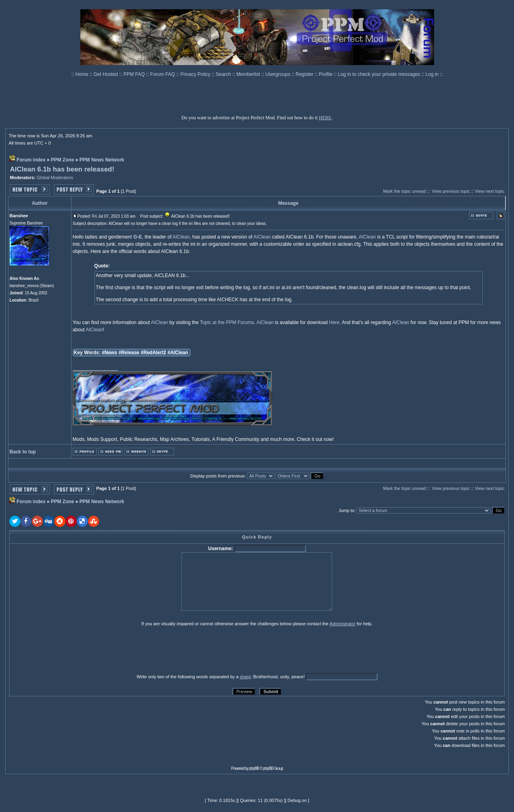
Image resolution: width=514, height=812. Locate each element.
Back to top (23, 452)
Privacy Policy (196, 74)
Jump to (346, 510)
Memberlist (249, 74)
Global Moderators (55, 177)
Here (334, 322)
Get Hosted (106, 74)
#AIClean (178, 353)
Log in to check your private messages (379, 74)
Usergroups (278, 74)
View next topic (490, 191)
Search (224, 74)
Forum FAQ (163, 74)
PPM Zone (63, 160)
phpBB (254, 768)
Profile (326, 74)
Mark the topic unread (404, 191)
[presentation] (71, 650)
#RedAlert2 (153, 353)
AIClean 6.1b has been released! (62, 169)
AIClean (181, 237)
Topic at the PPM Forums (227, 322)
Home (83, 74)
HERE (325, 118)
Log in (432, 74)
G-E (138, 237)
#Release (129, 353)
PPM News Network (102, 160)
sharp (245, 677)
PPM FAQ (135, 74)
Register (305, 74)
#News (110, 353)
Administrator (342, 624)
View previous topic (451, 191)
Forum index (31, 160)
